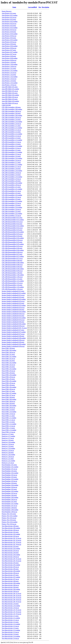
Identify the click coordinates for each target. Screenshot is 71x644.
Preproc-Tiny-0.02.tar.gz (9, 524)
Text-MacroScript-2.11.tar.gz (10, 620)
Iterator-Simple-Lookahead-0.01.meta (13, 291)
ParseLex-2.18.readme (8, 442)
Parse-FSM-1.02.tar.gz (8, 365)
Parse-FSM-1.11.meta (8, 416)
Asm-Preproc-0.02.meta (9, 19)
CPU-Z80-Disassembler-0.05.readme (13, 244)
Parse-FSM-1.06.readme (9, 387)
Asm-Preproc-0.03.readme (10, 28)
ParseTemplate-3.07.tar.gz (9, 506)
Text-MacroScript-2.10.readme (11, 606)
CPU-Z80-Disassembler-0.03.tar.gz (12, 234)
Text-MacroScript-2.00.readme (11, 528)
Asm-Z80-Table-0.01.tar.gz (10, 91)
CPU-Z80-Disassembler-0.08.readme (13, 263)
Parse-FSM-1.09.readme (9, 406)
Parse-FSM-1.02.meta (8, 361)
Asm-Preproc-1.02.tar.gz (9, 79)
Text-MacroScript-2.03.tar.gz (10, 551)
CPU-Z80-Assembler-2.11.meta (11, 126)
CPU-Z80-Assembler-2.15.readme (12, 152)
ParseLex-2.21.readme (8, 461)
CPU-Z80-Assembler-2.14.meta (11, 144)
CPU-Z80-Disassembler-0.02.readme (13, 226)
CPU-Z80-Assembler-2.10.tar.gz (11, 124)
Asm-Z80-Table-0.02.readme (10, 95)
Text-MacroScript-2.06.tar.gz (10, 573)
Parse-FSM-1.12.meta (8, 422)
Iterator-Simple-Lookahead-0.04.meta (13, 310)
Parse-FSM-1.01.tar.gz (8, 359)
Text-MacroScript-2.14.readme (11, 636)
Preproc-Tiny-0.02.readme (10, 522)
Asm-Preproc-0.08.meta (9, 56)
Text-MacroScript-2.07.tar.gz (10, 579)
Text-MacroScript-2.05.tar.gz (10, 567)
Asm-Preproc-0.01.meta (9, 13)
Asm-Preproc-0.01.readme (10, 15)
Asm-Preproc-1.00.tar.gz (9, 66)
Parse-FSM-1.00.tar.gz (8, 352)
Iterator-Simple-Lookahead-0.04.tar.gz (13, 314)
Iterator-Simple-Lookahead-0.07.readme (14, 332)
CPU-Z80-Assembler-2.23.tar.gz (11, 203)
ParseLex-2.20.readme (8, 455)
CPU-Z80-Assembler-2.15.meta (11, 150)
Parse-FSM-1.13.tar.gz (8, 432)
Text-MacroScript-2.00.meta (10, 526)
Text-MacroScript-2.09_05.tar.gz (11, 602)
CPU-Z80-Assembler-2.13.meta (11, 138)
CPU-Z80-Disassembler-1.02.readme (13, 287)
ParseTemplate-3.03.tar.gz (9, 481)
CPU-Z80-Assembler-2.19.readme (12, 177)
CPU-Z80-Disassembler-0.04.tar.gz (12, 240)
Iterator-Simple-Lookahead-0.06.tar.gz (13, 326)
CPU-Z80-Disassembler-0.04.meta (12, 236)
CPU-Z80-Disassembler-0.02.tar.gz (12, 228)
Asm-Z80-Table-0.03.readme (10, 101)
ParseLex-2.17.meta (8, 434)
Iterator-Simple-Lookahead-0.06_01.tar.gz (14, 328)
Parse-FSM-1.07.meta (8, 391)
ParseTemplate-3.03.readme (10, 479)
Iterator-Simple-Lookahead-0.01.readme (14, 293)
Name (14, 7)
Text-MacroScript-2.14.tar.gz (10, 638)
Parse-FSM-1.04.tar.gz (8, 377)
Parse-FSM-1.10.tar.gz (8, 414)
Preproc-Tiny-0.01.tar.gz (9, 518)
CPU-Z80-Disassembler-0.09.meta (12, 267)
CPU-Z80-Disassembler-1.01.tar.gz (12, 283)
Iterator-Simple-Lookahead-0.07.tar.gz (13, 334)
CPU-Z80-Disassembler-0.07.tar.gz (12, 258)
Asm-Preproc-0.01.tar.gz (9, 17)
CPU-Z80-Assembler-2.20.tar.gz (11, 185)
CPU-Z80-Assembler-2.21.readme (12, 189)
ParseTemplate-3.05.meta (9, 489)
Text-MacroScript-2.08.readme (11, 583)
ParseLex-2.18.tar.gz (8, 444)
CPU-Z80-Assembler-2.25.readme (12, 214)
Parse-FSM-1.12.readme (9, 424)
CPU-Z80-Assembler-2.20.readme (12, 183)
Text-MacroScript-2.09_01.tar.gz (11, 593)
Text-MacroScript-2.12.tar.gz (10, 626)
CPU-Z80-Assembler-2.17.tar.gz (11, 167)
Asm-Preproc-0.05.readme (10, 40)
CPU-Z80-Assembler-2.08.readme (12, 109)
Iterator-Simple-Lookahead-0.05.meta (13, 316)
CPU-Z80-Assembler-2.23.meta (11, 199)
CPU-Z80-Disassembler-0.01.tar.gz (12, 222)
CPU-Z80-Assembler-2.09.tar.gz (11, 118)
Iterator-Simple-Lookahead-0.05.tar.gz (13, 320)
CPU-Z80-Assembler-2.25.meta (11, 211)
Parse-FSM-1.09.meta (8, 403)
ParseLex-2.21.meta (8, 459)
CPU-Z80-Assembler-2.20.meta (11, 181)
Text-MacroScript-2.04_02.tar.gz (11, 561)
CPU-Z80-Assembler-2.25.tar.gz (11, 216)
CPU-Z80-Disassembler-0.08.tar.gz (12, 265)
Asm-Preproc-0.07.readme (10, 52)
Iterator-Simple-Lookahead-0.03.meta (13, 303)
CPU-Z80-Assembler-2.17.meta (11, 162)
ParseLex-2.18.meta (8, 440)
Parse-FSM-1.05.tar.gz (8, 383)
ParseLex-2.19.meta (8, 446)
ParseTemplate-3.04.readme (10, 485)
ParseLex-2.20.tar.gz (8, 457)
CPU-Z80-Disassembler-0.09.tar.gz (12, 271)
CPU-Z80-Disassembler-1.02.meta (12, 285)
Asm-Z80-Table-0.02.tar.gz (10, 97)
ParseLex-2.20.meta (8, 452)
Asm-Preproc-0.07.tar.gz (9, 54)
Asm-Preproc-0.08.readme (10, 58)
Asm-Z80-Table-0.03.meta (10, 99)
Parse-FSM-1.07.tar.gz (8, 395)
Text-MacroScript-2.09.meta (10, 587)
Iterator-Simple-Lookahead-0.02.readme (14, 299)
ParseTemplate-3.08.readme (10, 510)
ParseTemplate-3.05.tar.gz (9, 493)
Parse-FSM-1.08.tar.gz (8, 401)
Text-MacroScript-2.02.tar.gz (10, 536)
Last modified (32, 7)
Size (40, 7)
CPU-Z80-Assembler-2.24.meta (11, 205)
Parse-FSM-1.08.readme (9, 399)
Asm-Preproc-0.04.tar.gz (9, 36)
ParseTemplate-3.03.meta (9, 477)
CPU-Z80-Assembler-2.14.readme (12, 146)
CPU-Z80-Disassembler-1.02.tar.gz (12, 289)
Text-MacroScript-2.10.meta (10, 604)
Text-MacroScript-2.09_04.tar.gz (11, 600)
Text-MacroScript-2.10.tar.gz (10, 608)
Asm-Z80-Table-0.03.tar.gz (10, 103)
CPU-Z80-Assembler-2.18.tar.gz (11, 173)
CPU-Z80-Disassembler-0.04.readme (13, 238)
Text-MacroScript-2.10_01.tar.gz (11, 610)
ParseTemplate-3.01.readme (10, 467)
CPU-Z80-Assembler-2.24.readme (12, 207)
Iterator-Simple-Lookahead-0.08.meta (13, 336)
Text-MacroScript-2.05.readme (11, 565)
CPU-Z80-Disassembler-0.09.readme (13, 269)
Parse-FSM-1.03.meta (8, 367)
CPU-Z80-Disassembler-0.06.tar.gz (12, 252)
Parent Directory (7, 11)
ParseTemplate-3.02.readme (10, 473)
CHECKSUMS (6, 105)
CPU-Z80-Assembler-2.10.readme (12, 122)
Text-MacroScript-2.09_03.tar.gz (11, 598)
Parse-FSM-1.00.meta (8, 348)
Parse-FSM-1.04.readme (9, 375)
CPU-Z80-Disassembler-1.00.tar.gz (12, 277)
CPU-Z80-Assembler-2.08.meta (11, 107)
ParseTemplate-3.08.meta (9, 508)
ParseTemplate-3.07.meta (9, 502)
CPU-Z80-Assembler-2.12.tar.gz (11, 136)
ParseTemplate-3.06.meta (9, 495)
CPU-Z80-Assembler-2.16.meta (11, 156)
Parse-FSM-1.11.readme (9, 418)
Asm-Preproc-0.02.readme (10, 21)
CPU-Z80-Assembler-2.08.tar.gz (11, 111)
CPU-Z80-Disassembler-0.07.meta (12, 254)
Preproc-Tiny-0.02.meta (9, 520)
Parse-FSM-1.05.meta (8, 379)
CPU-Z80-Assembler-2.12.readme (12, 134)
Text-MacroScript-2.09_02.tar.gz (11, 595)
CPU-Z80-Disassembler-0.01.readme (13, 220)
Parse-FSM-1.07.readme (9, 393)
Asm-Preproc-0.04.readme (10, 34)
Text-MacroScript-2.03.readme (11, 549)
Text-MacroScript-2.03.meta (10, 546)
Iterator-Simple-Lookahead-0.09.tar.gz (13, 346)
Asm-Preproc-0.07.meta (9, 50)
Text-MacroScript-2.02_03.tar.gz (11, 542)
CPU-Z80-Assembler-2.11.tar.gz (11, 130)
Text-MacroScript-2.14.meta (10, 634)
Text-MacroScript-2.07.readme (11, 577)
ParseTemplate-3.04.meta (9, 483)
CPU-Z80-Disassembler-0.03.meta (12, 230)
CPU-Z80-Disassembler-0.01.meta (12, 218)
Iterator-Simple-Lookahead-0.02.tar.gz (13, 301)
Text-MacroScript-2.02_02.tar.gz (11, 540)
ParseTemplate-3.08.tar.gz (9, 512)
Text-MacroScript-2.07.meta (10, 575)
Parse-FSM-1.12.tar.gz (8, 426)
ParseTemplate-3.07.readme (10, 504)
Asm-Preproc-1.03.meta (9, 81)
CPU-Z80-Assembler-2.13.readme (12, 140)
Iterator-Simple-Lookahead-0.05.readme (14, 318)
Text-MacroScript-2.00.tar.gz (10, 530)
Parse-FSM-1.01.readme (9, 356)
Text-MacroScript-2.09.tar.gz (10, 591)
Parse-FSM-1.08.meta (8, 397)
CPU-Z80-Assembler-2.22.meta (11, 193)
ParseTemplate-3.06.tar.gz (9, 499)
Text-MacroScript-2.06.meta (10, 569)
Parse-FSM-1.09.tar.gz (8, 408)
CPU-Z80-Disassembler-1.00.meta (12, 273)
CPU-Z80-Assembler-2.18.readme (12, 171)
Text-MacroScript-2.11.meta (10, 616)
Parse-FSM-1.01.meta (8, 354)
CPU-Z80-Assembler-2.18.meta (11, 169)
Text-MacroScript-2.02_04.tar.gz (11, 544)
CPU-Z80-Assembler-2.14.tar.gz (11, 148)
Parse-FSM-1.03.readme (9, 369)
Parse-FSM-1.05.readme (9, 381)
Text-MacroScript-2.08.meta (10, 581)
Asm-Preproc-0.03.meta (9, 26)
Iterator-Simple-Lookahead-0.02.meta (13, 297)
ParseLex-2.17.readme (8, 436)
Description (45, 7)
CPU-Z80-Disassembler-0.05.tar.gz (12, 246)
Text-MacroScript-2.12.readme (11, 624)
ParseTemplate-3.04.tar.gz (9, 487)
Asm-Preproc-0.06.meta (9, 44)
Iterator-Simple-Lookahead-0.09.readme (14, 344)
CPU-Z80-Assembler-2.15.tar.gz (11, 154)
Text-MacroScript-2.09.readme (11, 589)
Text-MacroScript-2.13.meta (10, 628)
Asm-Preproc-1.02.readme (10, 77)
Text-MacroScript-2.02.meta (10, 532)
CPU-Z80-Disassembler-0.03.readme (13, 232)
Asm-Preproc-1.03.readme (10, 83)
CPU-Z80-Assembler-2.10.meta (11, 120)
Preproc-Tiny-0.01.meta (9, 514)
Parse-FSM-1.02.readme (9, 363)
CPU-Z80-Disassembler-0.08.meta (12, 260)
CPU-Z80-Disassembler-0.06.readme (13, 250)
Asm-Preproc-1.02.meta (9, 75)
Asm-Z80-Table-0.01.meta (10, 87)
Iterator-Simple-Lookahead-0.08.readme (14, 338)
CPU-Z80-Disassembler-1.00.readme (13, 275)
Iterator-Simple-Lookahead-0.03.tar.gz (13, 307)
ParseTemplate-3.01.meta (9, 465)
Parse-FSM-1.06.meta (8, 385)
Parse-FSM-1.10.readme (9, 412)
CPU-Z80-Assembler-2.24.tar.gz (11, 209)
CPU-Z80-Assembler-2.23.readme (12, 201)
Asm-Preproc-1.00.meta (9, 62)
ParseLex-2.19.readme (8, 448)
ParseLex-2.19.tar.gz (8, 450)
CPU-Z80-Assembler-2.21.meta (11, 187)
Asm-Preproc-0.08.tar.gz (9, 60)
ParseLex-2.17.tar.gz (8, 438)
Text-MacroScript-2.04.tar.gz (10, 557)
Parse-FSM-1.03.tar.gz (8, 371)
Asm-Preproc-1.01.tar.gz (9, 73)
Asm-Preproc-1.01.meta (9, 68)
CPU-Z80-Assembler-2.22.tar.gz (11, 197)
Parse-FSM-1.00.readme (9, 350)
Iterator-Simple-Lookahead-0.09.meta (13, 342)
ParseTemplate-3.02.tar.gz (9, 475)
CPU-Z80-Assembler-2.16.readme (12, 158)
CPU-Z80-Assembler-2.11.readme (12, 128)
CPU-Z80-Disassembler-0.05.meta (12, 242)
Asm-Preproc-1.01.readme (10, 71)
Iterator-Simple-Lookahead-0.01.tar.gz (13, 295)
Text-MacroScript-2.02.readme (11, 534)
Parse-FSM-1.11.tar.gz (8, 420)
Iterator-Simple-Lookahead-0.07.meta (13, 330)
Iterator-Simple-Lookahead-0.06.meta (13, 322)
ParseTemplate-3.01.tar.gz (9, 469)
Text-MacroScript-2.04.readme (11, 555)
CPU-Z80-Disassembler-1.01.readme (13, 281)
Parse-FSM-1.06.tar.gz (8, 389)
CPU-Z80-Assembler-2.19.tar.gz (11, 179)
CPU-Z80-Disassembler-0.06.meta (12, 248)
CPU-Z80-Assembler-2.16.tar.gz (11, 160)
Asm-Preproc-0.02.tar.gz (9, 24)
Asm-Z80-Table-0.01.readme (10, 89)
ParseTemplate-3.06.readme (10, 497)
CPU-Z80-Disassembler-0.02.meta (12, 224)
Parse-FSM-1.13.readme (9, 430)
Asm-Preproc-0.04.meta (9, 32)
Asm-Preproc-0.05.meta (9, 38)
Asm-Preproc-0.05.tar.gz (9, 42)
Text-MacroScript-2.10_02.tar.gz (11, 612)
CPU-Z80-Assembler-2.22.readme (12, 195)
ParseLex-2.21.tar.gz (8, 463)
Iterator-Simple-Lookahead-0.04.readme (14, 312)
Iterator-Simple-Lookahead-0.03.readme (14, 305)
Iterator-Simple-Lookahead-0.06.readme (14, 324)
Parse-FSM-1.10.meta (8, 410)
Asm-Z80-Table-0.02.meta (10, 93)
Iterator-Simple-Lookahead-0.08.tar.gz (13, 340)
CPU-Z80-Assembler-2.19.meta (11, 175)
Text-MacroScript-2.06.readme (11, 571)
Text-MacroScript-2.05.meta (10, 563)
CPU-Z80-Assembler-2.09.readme (12, 115)
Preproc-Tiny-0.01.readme (10, 516)
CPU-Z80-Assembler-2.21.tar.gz (11, 191)
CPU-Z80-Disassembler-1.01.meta (12, 279)
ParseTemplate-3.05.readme (10, 491)
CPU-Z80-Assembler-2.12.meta (11, 132)
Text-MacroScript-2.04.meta (10, 553)
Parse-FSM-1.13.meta (8, 428)
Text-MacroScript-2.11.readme (11, 618)
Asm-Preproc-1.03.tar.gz (9, 85)
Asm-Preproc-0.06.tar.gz (9, 48)
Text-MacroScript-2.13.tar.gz (10, 632)
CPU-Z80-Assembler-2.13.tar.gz (11, 142)
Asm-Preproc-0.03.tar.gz (9, 30)
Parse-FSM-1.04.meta (8, 373)
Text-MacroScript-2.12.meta (10, 622)
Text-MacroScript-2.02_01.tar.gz (11, 538)
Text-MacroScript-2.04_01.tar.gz (11, 559)
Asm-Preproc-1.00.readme (10, 64)
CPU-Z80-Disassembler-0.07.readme (13, 256)
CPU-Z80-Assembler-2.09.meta (11, 113)
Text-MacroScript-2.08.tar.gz (10, 585)
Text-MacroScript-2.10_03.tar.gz (11, 614)
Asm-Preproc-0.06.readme (10, 46)
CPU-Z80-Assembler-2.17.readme (12, 164)
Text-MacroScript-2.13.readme (11, 630)
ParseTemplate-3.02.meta (9, 471)
